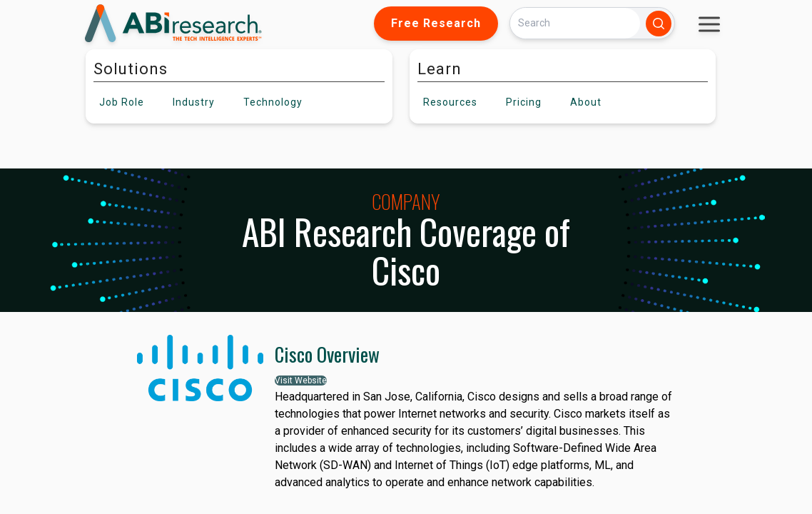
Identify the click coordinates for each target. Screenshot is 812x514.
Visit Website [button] (301, 381)
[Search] (575, 23)
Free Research (436, 23)
